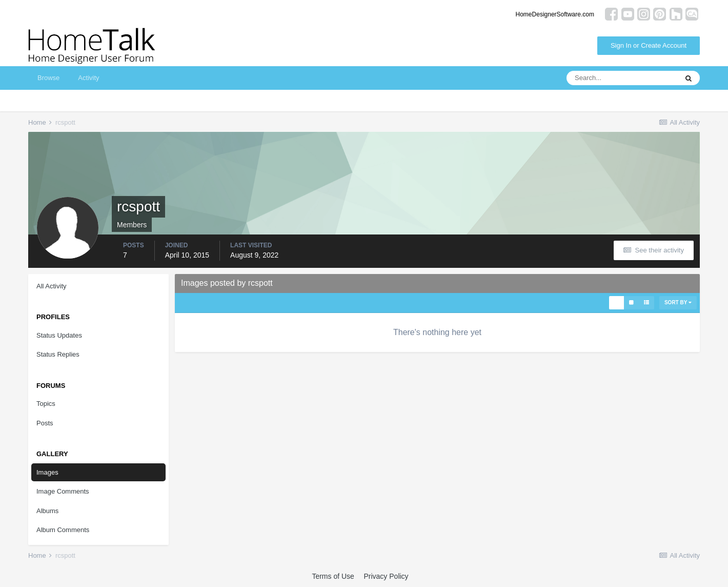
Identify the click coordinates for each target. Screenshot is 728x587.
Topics (46, 404)
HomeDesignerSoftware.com (555, 14)
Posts (45, 423)
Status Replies (58, 354)
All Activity (52, 286)
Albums (47, 511)
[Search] (622, 78)
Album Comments (63, 530)
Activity (88, 78)
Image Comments (63, 491)
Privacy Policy (386, 576)
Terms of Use (333, 576)
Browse (48, 78)
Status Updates (59, 335)
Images (47, 472)
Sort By (678, 302)
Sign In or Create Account (649, 45)
